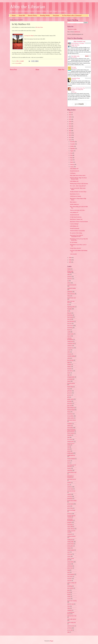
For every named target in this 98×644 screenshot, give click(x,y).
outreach (69, 494)
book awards (70, 317)
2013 (70, 133)
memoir (69, 451)
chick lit (69, 336)
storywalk (69, 581)
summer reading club (72, 583)
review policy (70, 546)
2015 (70, 128)
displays (69, 367)
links (68, 437)
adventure (69, 277)
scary (68, 552)
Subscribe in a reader (72, 29)
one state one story (71, 491)
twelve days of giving (72, 601)
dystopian (69, 369)
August (72, 151)
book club (69, 319)
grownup (69, 401)
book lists (69, 323)
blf (68, 311)
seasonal (69, 564)
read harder (70, 525)
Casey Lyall (74, 80)
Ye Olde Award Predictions (76, 217)
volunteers (70, 610)
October (72, 146)
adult (68, 274)
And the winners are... (75, 204)
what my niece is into (72, 616)
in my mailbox (18, 63)
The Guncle (74, 67)
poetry (69, 506)
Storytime (56, 15)
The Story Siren (39, 27)
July (71, 153)
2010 (70, 140)
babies (69, 296)
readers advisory (71, 529)
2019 (70, 119)
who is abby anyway (72, 619)
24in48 (69, 269)
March (72, 162)
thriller (69, 594)
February (72, 164)
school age (70, 554)
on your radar (70, 489)
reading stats (70, 540)
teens (68, 590)
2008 (70, 260)
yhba (68, 632)
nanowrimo (70, 470)
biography (70, 309)
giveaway (69, 395)
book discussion (71, 321)
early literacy (70, 371)
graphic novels (70, 399)
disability (69, 364)
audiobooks (70, 292)
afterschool (70, 279)
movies (69, 461)
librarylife (69, 435)
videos (69, 608)
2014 (70, 131)
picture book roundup (72, 501)
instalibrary (70, 424)
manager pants (70, 442)
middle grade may (71, 455)
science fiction (70, 562)
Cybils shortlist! (73, 254)
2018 (70, 122)
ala (68, 281)
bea (68, 305)
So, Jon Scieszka (73, 242)
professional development (70, 520)
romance (69, 548)
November (73, 144)
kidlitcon (69, 426)
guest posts (70, 403)
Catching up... (73, 173)
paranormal (70, 498)
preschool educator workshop (71, 516)
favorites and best (71, 383)
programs (69, 522)
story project (70, 576)
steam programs (71, 574)
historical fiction (71, 410)
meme (69, 449)
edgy (68, 375)
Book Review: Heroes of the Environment (79, 222)
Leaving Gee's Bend (29, 36)
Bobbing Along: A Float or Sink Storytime (79, 184)
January (72, 167)
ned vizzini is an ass (72, 479)
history (69, 412)
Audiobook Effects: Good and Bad (77, 231)
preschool (69, 514)
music (69, 463)
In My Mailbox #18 (74, 181)
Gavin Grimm (74, 92)
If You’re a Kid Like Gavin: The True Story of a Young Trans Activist (78, 90)
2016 (70, 126)
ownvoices (70, 496)
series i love (70, 568)
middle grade (70, 453)
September (73, 149)
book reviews (70, 326)
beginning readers (71, 307)
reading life (70, 534)
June (71, 155)
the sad (69, 592)
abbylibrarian (77, 32)
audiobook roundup (72, 288)
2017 (70, 124)
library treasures (71, 433)
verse (68, 606)
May (71, 158)
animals (69, 283)
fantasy (69, 381)
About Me (22, 15)
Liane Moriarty (74, 57)
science (69, 556)
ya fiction (69, 628)
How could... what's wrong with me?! (78, 186)
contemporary (70, 348)
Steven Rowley (74, 69)
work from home (71, 626)
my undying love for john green (72, 466)
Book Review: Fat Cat (75, 194)
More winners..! (73, 202)
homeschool (70, 414)
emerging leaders (71, 377)
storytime (69, 579)
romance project (71, 550)
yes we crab (70, 630)
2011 (70, 138)
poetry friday (70, 508)
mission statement (71, 459)
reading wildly (70, 542)
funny (69, 389)
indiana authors (71, 418)
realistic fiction (71, 544)
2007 (70, 262)
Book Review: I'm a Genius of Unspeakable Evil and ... (76, 236)
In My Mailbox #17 (74, 212)
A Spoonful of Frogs (75, 78)
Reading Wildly (45, 15)
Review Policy (33, 15)
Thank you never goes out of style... (78, 210)
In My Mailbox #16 (74, 226)
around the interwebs (72, 285)
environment (70, 379)
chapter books (70, 334)
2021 (70, 115)
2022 (70, 112)
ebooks (69, 373)
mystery (69, 468)
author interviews (71, 294)
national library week (72, 473)
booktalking (70, 328)
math (68, 447)
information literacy (72, 420)
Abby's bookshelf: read (79, 41)
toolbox (69, 597)
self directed (70, 566)
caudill (69, 332)
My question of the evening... (76, 233)
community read (71, 344)
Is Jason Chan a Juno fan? (75, 248)
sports (69, 572)
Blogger (52, 641)
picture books (70, 504)
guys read (69, 406)
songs (69, 570)
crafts (69, 352)
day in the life (70, 360)
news (68, 485)
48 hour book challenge (70, 272)
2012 (70, 135)
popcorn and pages (71, 510)
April (72, 160)
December (73, 142)
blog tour (69, 313)
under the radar (71, 604)
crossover (69, 354)
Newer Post (13, 70)
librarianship (70, 428)
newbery (69, 483)
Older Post (61, 70)
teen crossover (70, 588)
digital (69, 362)
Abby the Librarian (28, 7)
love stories (70, 439)
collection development (70, 339)
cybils (69, 358)
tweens (69, 599)
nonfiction (70, 487)
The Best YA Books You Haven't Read (78, 192)
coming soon (70, 341)
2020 (70, 117)
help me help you (71, 408)
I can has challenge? (74, 224)
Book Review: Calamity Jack (76, 219)
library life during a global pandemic (72, 430)
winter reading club (71, 623)
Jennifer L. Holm (75, 46)
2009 (70, 258)
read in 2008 (70, 527)
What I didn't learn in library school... (78, 175)
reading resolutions (71, 536)
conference (70, 346)
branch (69, 330)
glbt (68, 397)
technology (70, 586)
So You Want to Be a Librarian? (72, 15)
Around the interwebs (75, 171)
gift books (70, 391)
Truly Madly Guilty (75, 56)
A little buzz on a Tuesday (75, 196)
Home (14, 15)
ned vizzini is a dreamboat (71, 477)
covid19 (69, 350)
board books (70, 315)
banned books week (72, 298)
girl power (70, 393)
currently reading (71, 356)
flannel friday (70, 387)
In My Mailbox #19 (74, 169)
